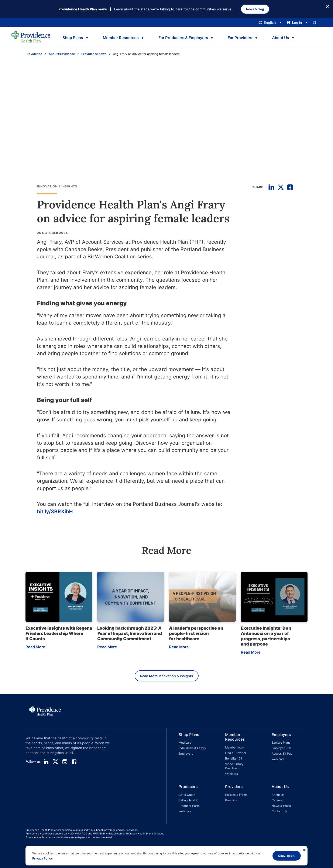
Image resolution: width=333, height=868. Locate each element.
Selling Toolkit (188, 800)
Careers (277, 800)
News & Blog (255, 9)
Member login (235, 747)
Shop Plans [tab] (73, 38)
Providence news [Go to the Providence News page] (94, 54)
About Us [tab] (281, 38)
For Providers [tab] (240, 38)
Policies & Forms (236, 795)
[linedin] (46, 762)
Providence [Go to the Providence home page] (34, 54)
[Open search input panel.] (315, 23)
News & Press (281, 806)
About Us (278, 795)
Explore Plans (281, 742)
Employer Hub (281, 748)
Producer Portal (189, 806)
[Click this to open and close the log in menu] (297, 23)
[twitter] (55, 762)
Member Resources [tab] (121, 38)
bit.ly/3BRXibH (55, 511)
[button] (190, 755)
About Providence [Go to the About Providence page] (62, 54)
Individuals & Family (192, 748)
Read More (35, 647)
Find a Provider (236, 753)
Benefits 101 (234, 758)
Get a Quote (187, 795)
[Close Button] (328, 6)
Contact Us (279, 811)
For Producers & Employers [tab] (183, 38)
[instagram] (65, 762)
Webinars (231, 774)
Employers (186, 753)
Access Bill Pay (282, 753)
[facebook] (74, 762)
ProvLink (231, 800)
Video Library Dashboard (234, 766)
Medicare (185, 742)
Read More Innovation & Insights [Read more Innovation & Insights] (167, 676)
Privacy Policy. (43, 858)
